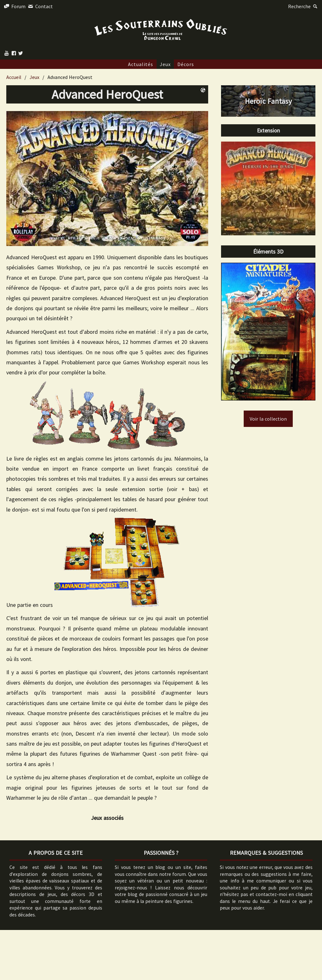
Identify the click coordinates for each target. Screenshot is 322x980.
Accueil (14, 77)
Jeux (165, 64)
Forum (14, 6)
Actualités (141, 64)
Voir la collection (268, 419)
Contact (40, 6)
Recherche (303, 6)
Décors (186, 64)
